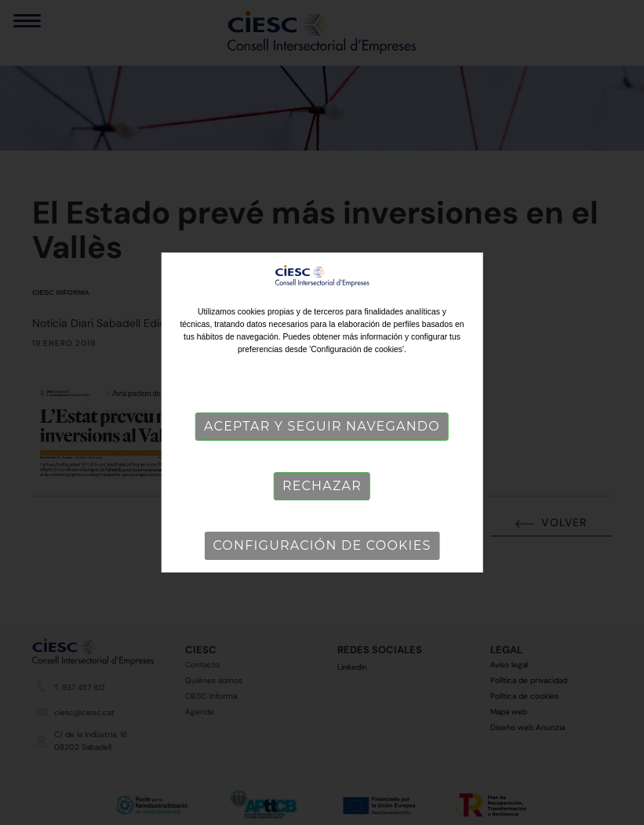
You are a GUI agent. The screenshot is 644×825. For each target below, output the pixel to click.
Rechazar (322, 486)
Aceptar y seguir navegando (322, 426)
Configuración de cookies (322, 545)
